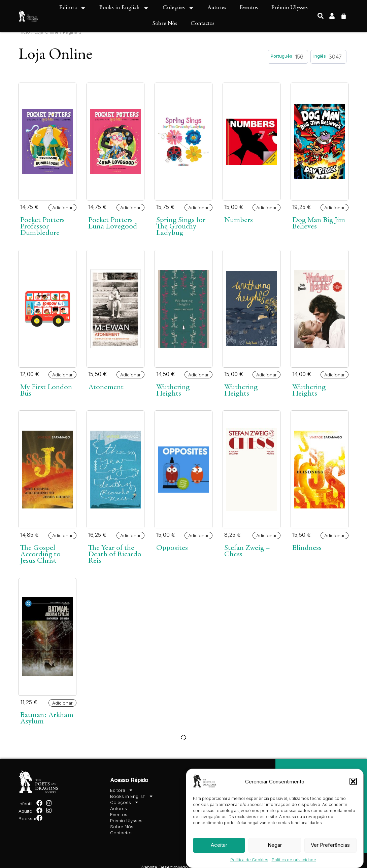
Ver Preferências (330, 845)
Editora (73, 8)
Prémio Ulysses (290, 8)
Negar (275, 845)
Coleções (178, 8)
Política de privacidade (294, 860)
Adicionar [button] (62, 208)
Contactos (203, 24)
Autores (217, 8)
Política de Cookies (249, 860)
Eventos (249, 8)
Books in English (124, 8)
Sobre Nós (165, 24)
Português (281, 56)
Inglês (320, 56)
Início (24, 32)
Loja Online (46, 32)
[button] (353, 781)
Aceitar (219, 845)
